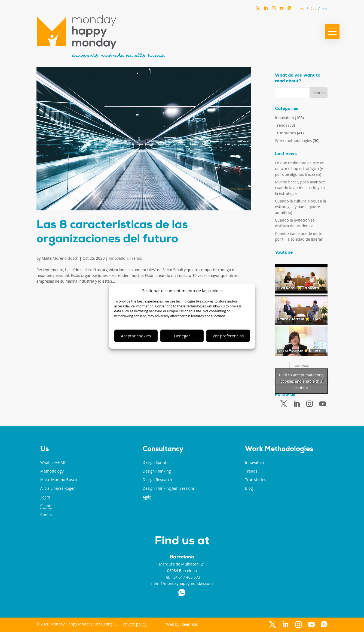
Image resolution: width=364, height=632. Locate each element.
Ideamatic (189, 624)
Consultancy (163, 450)
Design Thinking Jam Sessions (169, 488)
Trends (136, 258)
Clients (46, 506)
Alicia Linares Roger (58, 488)
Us (45, 450)
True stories (285, 133)
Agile (147, 497)
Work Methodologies (279, 450)
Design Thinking (157, 471)
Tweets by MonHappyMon (301, 381)
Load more (301, 366)
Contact (47, 514)
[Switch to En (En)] (325, 8)
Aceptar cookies (136, 336)
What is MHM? (53, 462)
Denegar (182, 336)
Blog (249, 488)
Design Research (157, 480)
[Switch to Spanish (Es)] (305, 8)
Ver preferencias (228, 336)
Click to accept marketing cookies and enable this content (301, 381)
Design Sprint (155, 462)
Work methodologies (293, 140)
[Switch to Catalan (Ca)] (316, 8)
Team (45, 497)
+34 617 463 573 (186, 577)
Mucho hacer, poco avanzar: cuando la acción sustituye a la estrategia (300, 188)
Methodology (52, 471)
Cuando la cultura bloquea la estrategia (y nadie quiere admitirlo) (300, 207)
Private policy (135, 624)
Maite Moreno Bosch (60, 258)
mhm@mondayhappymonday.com (182, 583)
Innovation (118, 258)
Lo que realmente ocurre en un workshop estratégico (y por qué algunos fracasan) (300, 169)
